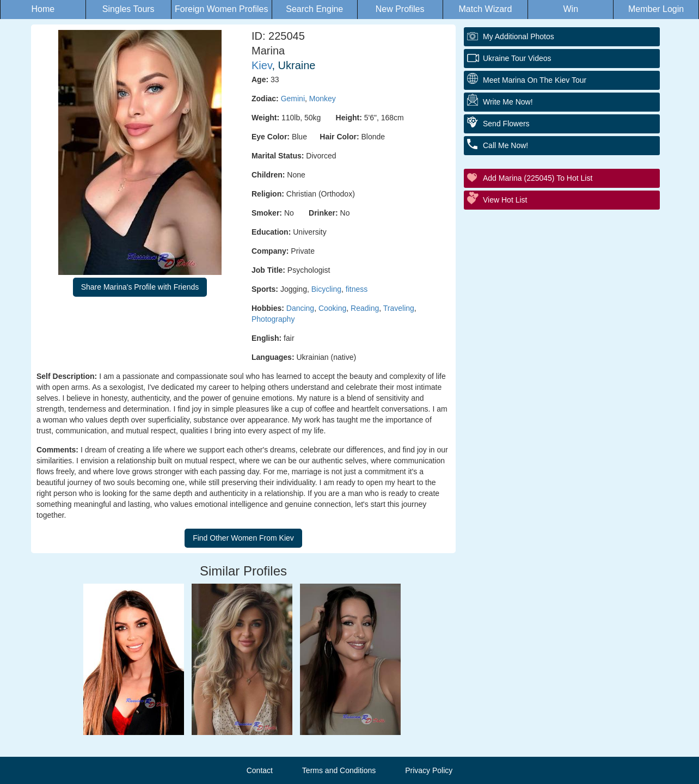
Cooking (332, 308)
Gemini (293, 99)
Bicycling (326, 289)
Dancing (300, 308)
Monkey (323, 99)
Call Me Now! (505, 145)
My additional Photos (519, 36)
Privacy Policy (429, 770)
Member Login (656, 9)
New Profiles (400, 9)
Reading (365, 308)
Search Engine (314, 9)
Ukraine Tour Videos (517, 58)
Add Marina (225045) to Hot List (538, 178)
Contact (260, 770)
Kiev (262, 65)
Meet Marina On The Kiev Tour (535, 80)
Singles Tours (128, 9)
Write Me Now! (508, 102)
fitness (357, 289)
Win (571, 9)
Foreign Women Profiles (221, 9)
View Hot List (505, 200)
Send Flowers (506, 124)
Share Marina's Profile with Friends (140, 287)
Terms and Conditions (339, 770)
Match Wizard (486, 9)
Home (43, 9)
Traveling (399, 308)
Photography (273, 319)
